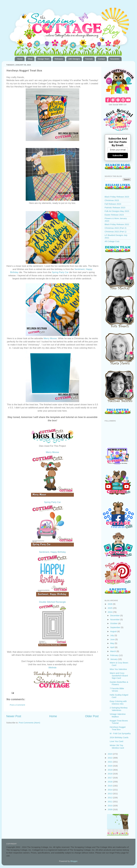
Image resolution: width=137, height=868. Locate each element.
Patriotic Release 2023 (115, 208)
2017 (110, 778)
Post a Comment (17, 705)
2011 (110, 802)
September (116, 627)
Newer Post (14, 716)
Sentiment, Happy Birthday (52, 552)
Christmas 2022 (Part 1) (115, 232)
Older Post (92, 716)
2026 (110, 604)
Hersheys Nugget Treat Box (118, 728)
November (115, 619)
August (114, 631)
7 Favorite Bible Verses (117, 690)
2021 (110, 762)
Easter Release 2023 (114, 215)
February (115, 655)
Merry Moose (50, 338)
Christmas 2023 (112, 200)
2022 (110, 758)
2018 (110, 774)
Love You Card (116, 741)
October (114, 623)
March (113, 651)
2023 (110, 754)
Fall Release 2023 (113, 204)
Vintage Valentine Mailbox (118, 715)
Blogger (74, 861)
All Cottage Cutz (112, 241)
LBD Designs (74, 59)
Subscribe (118, 155)
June (113, 639)
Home (20, 59)
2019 (110, 770)
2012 (110, 798)
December (115, 615)
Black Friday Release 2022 (117, 224)
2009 (110, 809)
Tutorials (89, 59)
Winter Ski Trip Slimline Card (117, 747)
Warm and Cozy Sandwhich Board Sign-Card (119, 676)
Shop (30, 59)
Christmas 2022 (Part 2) (115, 228)
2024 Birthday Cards (119, 737)
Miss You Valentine (118, 669)
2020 (110, 766)
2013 (110, 794)
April (113, 647)
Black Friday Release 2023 (117, 197)
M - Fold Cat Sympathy (120, 733)
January (114, 659)
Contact (101, 59)
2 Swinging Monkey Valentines (119, 709)
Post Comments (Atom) (30, 723)
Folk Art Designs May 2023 (117, 211)
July (112, 635)
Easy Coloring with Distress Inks (118, 702)
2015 (110, 786)
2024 (110, 612)
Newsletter (115, 59)
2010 (110, 806)
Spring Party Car (60, 272)
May (112, 643)
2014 (110, 790)
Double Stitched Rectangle (52, 602)
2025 (110, 608)
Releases (59, 59)
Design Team (44, 59)
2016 (110, 782)
